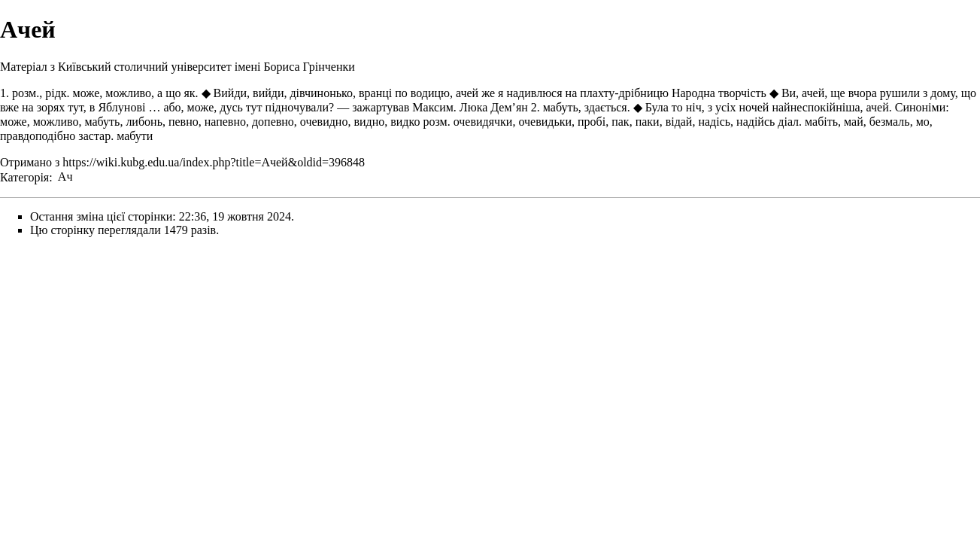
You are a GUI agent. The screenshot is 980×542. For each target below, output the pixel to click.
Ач (65, 177)
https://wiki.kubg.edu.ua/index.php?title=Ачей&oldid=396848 (214, 162)
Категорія (24, 177)
